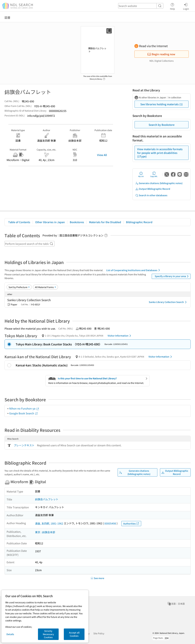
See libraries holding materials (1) (162, 104)
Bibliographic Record (139, 222)
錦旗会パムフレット (47, 499)
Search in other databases (151, 195)
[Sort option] (19, 287)
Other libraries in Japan (50, 222)
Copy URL (154, 174)
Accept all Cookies (74, 634)
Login (186, 6)
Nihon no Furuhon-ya (24, 408)
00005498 (110, 523)
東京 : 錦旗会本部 (45, 532)
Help (172, 6)
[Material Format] (45, 287)
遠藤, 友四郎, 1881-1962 (49, 523)
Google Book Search (24, 413)
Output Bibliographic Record (153, 189)
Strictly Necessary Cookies (48, 634)
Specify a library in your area (172, 276)
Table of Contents (19, 222)
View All (102, 155)
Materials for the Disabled (105, 222)
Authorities (131, 524)
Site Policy (99, 633)
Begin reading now (161, 54)
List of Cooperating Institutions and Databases (134, 270)
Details (10, 634)
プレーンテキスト (24, 445)
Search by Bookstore (162, 125)
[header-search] (141, 6)
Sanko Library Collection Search (168, 302)
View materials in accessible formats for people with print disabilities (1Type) (160, 153)
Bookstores (77, 222)
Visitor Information (120, 336)
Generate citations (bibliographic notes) (159, 183)
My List (141, 174)
